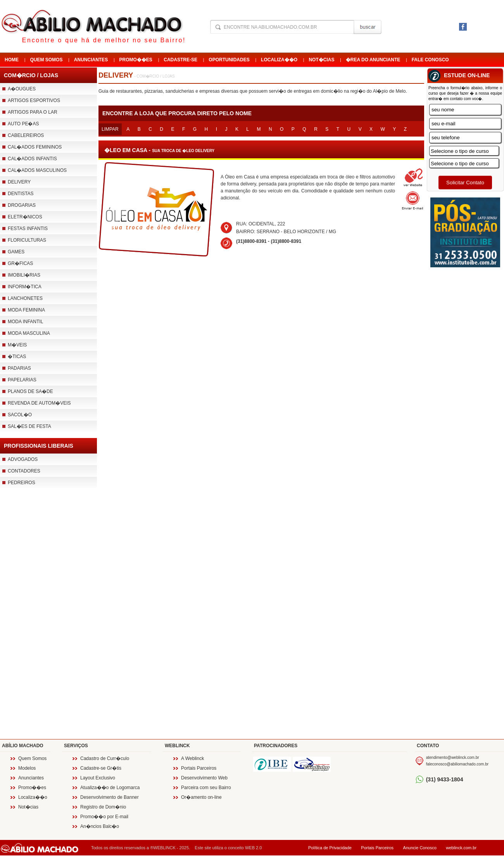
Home (12, 60)
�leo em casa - (159, 150)
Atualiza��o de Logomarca (110, 788)
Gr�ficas (20, 263)
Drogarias (22, 205)
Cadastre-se (180, 60)
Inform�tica (25, 287)
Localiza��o (279, 60)
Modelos (27, 768)
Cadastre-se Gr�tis (101, 768)
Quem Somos (46, 60)
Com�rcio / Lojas (31, 75)
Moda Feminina (26, 310)
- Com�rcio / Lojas (154, 76)
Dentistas (21, 194)
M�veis (17, 345)
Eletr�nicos (25, 217)
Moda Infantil (25, 322)
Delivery (19, 182)
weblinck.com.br (461, 848)
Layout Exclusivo (98, 778)
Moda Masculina (29, 333)
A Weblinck (192, 758)
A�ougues (22, 89)
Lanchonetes (25, 298)
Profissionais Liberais (39, 446)
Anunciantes (91, 60)
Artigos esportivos (34, 100)
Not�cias (321, 60)
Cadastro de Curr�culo (105, 758)
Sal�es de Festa (29, 426)
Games (16, 252)
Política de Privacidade (330, 848)
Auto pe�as (23, 124)
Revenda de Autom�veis (39, 403)
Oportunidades (229, 60)
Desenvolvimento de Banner (110, 797)
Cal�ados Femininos (35, 147)
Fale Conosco (430, 60)
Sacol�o (20, 415)
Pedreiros (22, 483)
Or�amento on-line (201, 797)
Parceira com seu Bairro (206, 788)
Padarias (19, 368)
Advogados (23, 459)
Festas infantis (28, 229)
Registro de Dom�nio (103, 807)
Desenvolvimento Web (204, 778)
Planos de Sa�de (30, 391)
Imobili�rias (24, 275)
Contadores (24, 471)
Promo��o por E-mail (104, 817)
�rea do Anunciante (373, 60)
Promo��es (136, 60)
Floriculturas (27, 240)
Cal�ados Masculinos (37, 170)
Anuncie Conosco (420, 848)
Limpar (110, 129)
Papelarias (22, 380)
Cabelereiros (26, 135)
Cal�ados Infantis (32, 159)
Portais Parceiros (199, 768)
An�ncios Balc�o (100, 826)
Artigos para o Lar (33, 112)
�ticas (17, 357)
